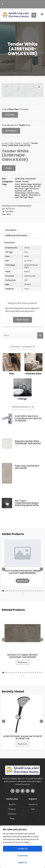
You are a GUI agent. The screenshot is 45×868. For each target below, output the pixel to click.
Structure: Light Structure (27, 189)
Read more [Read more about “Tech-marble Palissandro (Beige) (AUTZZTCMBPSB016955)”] (22, 581)
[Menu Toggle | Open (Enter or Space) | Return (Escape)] (42, 14)
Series (18, 143)
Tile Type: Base (26, 197)
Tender (26, 143)
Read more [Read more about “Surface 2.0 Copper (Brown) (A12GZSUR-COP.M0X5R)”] (22, 662)
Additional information (16, 235)
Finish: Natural (22, 186)
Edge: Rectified (34, 184)
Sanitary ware (33, 374)
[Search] (40, 336)
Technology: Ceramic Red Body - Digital (27, 194)
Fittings (22, 399)
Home (4, 143)
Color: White (20, 184)
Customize (22, 856)
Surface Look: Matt (23, 191)
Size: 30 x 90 (35, 186)
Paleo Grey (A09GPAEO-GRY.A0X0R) (27, 467)
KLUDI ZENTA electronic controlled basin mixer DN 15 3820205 (28, 418)
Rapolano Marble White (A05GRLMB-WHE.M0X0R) (28, 442)
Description (11, 230)
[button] (2, 4)
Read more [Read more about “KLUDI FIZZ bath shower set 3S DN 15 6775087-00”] (22, 744)
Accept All (23, 849)
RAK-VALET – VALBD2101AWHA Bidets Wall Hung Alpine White (27, 503)
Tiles (11, 143)
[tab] (11, 230)
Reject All (22, 863)
